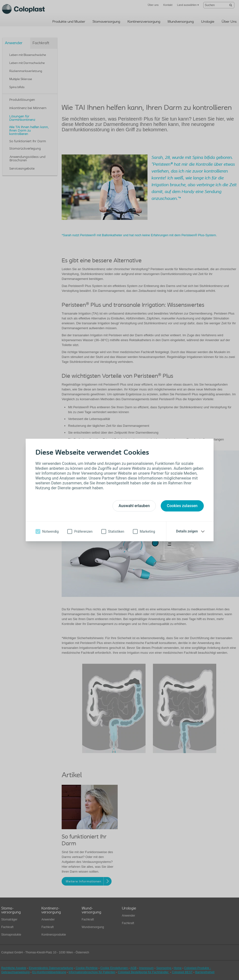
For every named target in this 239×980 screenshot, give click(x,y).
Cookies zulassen (182, 506)
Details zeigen (187, 531)
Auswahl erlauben (134, 506)
